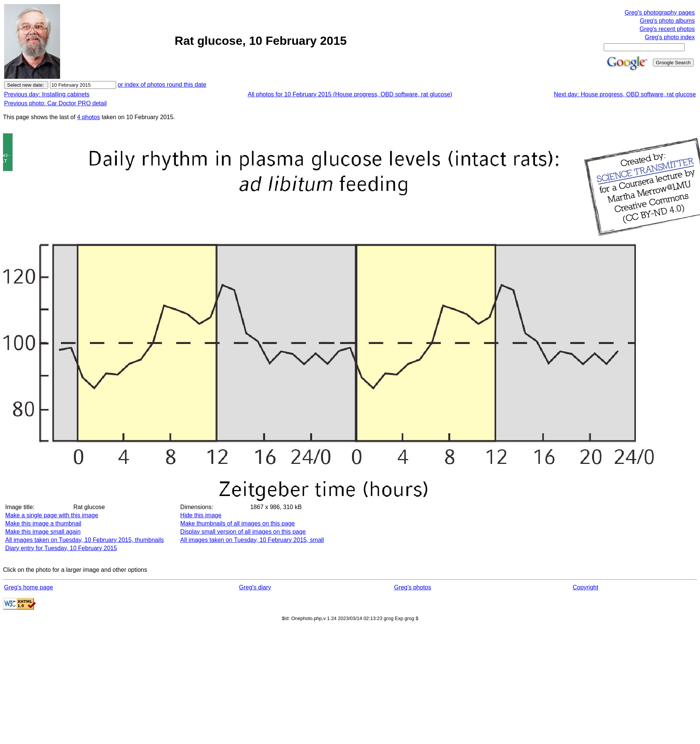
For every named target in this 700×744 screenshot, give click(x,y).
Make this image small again (43, 532)
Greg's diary (255, 587)
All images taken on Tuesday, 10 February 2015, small (252, 540)
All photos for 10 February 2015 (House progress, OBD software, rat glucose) (350, 94)
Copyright (585, 587)
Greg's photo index (670, 37)
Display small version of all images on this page (243, 532)
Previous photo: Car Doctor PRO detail (55, 103)
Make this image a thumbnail (43, 523)
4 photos (88, 117)
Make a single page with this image (52, 515)
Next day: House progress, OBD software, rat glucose (625, 94)
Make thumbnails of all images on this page (238, 523)
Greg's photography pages (660, 13)
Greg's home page (29, 587)
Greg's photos (413, 587)
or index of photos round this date (162, 85)
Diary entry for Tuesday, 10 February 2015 (61, 548)
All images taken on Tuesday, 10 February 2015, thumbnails (85, 540)
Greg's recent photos (667, 29)
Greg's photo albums (667, 21)
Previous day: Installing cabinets (47, 94)
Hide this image (201, 515)
